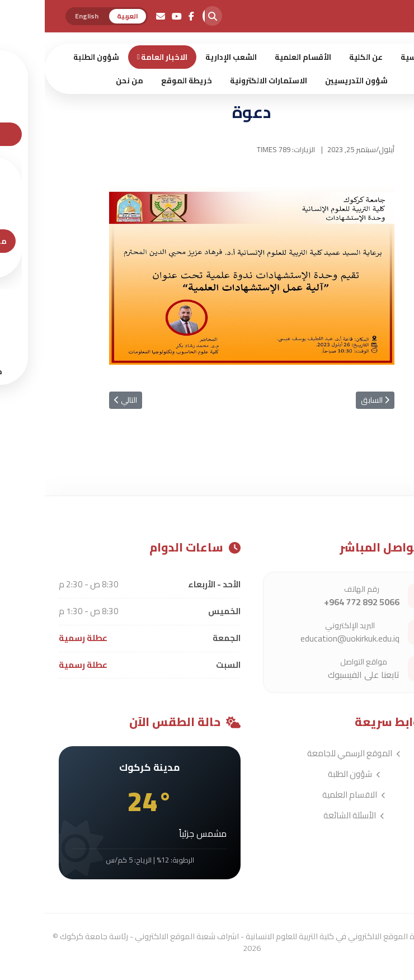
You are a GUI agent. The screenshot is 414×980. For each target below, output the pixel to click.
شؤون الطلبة (51, 57)
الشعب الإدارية (186, 57)
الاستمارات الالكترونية (224, 81)
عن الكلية (321, 57)
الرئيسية (371, 57)
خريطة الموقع (142, 81)
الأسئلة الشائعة (309, 815)
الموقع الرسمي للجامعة (309, 753)
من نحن (85, 81)
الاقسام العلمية (309, 795)
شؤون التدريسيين (312, 81)
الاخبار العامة (119, 57)
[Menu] (403, 116)
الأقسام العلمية (258, 57)
